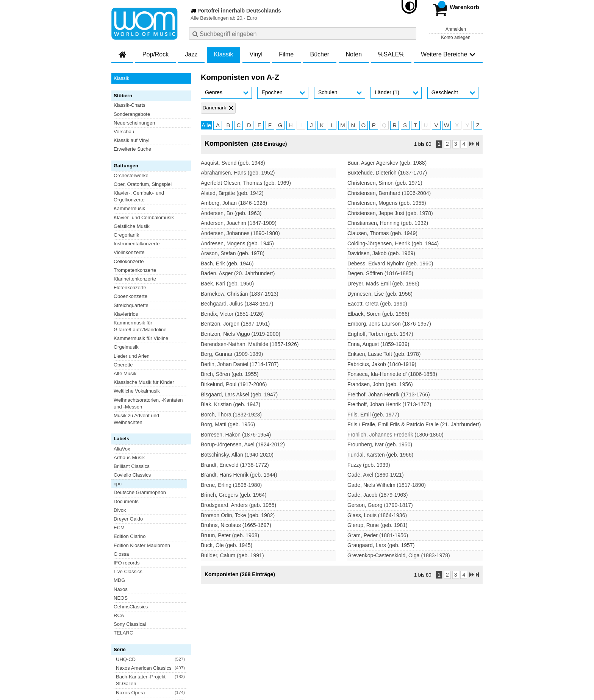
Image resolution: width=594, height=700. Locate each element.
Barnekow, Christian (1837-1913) (240, 294)
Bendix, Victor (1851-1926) (232, 314)
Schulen (328, 92)
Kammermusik (129, 208)
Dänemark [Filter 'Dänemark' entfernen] (214, 108)
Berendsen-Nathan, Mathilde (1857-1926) (250, 344)
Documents (126, 321)
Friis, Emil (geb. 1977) (373, 415)
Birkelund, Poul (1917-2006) (234, 384)
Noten (354, 54)
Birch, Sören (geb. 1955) (230, 374)
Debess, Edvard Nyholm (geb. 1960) (390, 263)
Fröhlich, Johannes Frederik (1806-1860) (395, 435)
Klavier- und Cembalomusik (144, 217)
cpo (118, 304)
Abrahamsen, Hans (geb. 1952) (238, 173)
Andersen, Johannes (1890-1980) (240, 233)
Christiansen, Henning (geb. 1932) (388, 223)
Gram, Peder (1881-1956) (378, 535)
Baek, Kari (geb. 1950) (227, 284)
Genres (214, 92)
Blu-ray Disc (127, 454)
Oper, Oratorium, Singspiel (143, 184)
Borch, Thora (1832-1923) (231, 415)
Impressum (284, 650)
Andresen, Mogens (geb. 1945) (237, 243)
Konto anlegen (456, 37)
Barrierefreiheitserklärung (241, 650)
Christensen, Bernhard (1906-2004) (389, 193)
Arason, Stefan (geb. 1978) (233, 253)
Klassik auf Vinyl (131, 140)
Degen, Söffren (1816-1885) (380, 273)
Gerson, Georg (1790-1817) (380, 505)
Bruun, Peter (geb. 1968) (230, 535)
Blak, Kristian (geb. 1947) (231, 404)
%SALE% (391, 54)
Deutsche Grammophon (140, 313)
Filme (286, 54)
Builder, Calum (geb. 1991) (232, 555)
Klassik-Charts (130, 105)
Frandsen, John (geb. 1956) (380, 384)
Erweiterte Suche (132, 149)
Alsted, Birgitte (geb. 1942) (232, 193)
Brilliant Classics (132, 286)
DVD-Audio (126, 463)
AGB (116, 650)
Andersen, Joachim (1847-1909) (239, 223)
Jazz (191, 54)
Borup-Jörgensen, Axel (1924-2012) (243, 444)
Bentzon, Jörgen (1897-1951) (235, 324)
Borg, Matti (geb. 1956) (228, 424)
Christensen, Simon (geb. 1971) (385, 183)
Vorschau (124, 132)
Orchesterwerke (131, 175)
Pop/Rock (156, 54)
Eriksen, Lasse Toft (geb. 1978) (384, 354)
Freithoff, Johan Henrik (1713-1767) (389, 404)
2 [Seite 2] (447, 144)
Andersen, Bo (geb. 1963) (231, 213)
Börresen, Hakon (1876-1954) (236, 435)
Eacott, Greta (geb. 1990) (377, 304)
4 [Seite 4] (464, 144)
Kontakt (309, 650)
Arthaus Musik (129, 277)
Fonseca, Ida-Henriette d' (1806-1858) (392, 374)
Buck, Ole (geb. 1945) (227, 545)
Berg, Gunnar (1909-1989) (232, 354)
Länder (387, 92)
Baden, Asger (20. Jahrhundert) (238, 273)
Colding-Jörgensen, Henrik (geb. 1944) (393, 243)
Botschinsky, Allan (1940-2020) (237, 455)
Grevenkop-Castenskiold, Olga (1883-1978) (399, 555)
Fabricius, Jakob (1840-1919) (382, 364)
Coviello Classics (132, 295)
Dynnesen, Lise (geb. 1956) (380, 294)
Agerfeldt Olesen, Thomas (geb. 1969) (246, 183)
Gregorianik (126, 235)
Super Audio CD (131, 481)
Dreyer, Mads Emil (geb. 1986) (383, 284)
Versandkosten (142, 650)
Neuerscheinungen (134, 123)
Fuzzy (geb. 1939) (369, 465)
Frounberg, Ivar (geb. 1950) (380, 444)
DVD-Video (126, 472)
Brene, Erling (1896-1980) (231, 485)
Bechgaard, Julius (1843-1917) (237, 304)
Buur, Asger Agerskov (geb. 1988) (387, 163)
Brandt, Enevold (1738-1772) (235, 465)
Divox (120, 330)
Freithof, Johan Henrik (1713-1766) (389, 394)
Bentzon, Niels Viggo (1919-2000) (241, 334)
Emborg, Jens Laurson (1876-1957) (389, 324)
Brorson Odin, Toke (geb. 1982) (238, 515)
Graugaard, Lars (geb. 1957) (381, 545)
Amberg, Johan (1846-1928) (234, 203)
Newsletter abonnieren (152, 612)
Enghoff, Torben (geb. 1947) (380, 334)
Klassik (224, 54)
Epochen (272, 92)
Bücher (320, 54)
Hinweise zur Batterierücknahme (357, 650)
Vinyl (256, 54)
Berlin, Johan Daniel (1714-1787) (240, 364)
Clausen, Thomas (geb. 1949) (382, 233)
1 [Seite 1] (439, 144)
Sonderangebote (132, 114)
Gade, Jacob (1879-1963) (378, 495)
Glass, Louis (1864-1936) (377, 515)
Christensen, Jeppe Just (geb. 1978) (390, 213)
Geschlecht (445, 92)
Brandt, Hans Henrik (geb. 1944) (239, 475)
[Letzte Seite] (477, 144)
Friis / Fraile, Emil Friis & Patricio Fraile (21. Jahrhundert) (414, 424)
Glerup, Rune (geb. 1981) (378, 525)
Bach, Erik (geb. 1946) (227, 263)
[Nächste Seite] (472, 144)
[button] (226, 93)
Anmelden (456, 29)
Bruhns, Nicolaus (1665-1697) (236, 525)
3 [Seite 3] (456, 144)
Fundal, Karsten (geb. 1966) (380, 455)
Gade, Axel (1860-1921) (376, 475)
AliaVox (122, 269)
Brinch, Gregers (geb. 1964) (234, 495)
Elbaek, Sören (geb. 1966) (378, 314)
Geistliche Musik (132, 226)
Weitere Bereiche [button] (448, 54)
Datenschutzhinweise (186, 650)
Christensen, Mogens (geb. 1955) (387, 203)
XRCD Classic (129, 498)
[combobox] (303, 34)
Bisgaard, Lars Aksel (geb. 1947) (239, 394)
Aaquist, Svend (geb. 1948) (233, 163)
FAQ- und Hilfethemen (442, 612)
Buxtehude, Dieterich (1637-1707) (387, 173)
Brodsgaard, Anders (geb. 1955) (238, 505)
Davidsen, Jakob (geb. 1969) (381, 253)
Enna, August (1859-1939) (378, 344)
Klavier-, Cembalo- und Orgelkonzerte (139, 196)
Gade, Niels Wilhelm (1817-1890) (387, 485)
